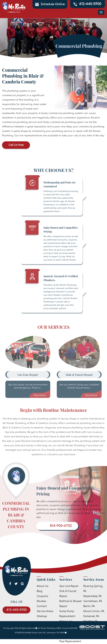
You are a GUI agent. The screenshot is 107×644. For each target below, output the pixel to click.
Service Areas (45, 611)
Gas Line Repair (69, 586)
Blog (40, 591)
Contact (42, 606)
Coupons (42, 596)
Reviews (41, 601)
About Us (43, 586)
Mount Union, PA (94, 611)
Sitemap (42, 616)
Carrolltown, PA (93, 601)
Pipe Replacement (70, 641)
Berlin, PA (89, 606)
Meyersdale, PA (92, 596)
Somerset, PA (91, 616)
